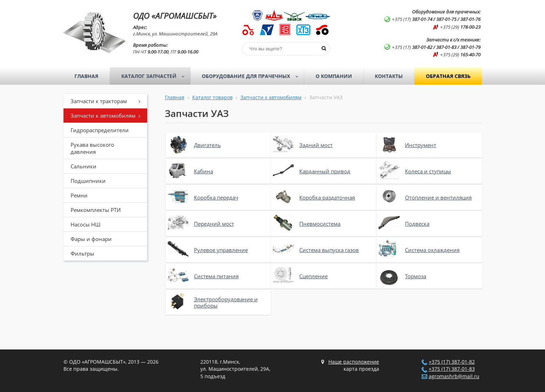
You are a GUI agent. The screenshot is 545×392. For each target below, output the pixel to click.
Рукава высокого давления (92, 148)
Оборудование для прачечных (252, 76)
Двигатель (207, 145)
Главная (86, 76)
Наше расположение (354, 362)
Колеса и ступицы (428, 171)
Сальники (84, 166)
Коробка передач (216, 197)
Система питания (216, 276)
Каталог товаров (212, 97)
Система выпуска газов (329, 250)
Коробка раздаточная (327, 197)
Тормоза (416, 276)
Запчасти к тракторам (108, 101)
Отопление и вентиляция (438, 197)
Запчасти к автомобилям (108, 116)
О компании (334, 76)
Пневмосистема (320, 224)
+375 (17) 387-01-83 (452, 369)
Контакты (389, 76)
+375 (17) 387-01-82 (452, 362)
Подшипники (88, 181)
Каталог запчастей (155, 76)
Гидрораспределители (100, 130)
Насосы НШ (85, 224)
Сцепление (313, 276)
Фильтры (82, 253)
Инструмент (421, 145)
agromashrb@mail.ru (454, 376)
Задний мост (316, 145)
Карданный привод (325, 171)
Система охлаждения (432, 250)
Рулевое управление (221, 250)
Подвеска (417, 224)
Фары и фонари (91, 239)
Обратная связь (448, 76)
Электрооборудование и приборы (226, 302)
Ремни (79, 195)
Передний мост (214, 224)
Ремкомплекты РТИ (96, 210)
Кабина (204, 171)
